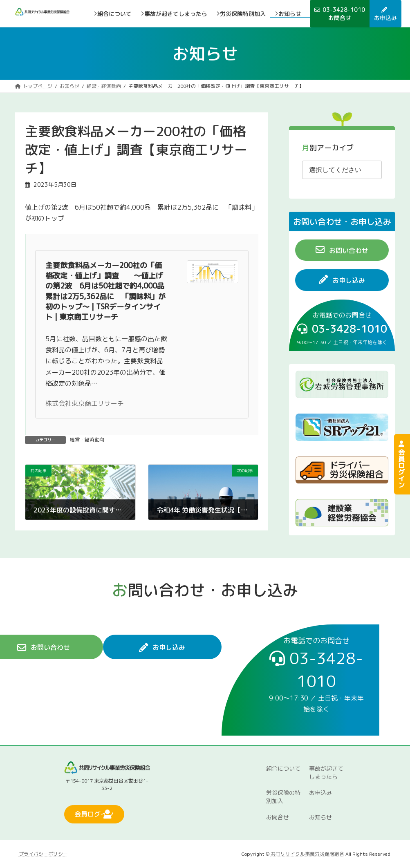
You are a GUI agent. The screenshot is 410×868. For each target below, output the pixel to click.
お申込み (320, 793)
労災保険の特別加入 (283, 797)
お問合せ (278, 817)
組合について (283, 768)
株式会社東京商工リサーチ (85, 403)
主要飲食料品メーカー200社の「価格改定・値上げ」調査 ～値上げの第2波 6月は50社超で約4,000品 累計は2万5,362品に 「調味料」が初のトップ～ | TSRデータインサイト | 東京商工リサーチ (109, 291)
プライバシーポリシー (43, 853)
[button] (342, 250)
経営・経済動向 (87, 440)
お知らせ (320, 817)
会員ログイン (401, 464)
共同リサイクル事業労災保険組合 (307, 853)
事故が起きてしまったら (326, 772)
